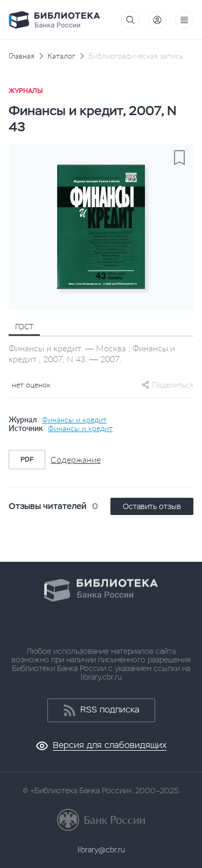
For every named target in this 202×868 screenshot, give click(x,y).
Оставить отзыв (152, 506)
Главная (22, 56)
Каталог (61, 56)
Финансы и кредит (74, 420)
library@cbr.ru (101, 850)
